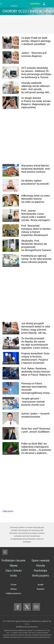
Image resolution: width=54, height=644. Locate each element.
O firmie (14, 585)
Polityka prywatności (13, 593)
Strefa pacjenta (40, 576)
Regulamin (40, 589)
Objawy (14, 566)
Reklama (13, 589)
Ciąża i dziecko (14, 571)
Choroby (40, 566)
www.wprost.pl (34, 637)
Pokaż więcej (8, 511)
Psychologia (40, 571)
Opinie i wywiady (41, 561)
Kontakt (41, 585)
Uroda (13, 576)
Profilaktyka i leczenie (13, 561)
